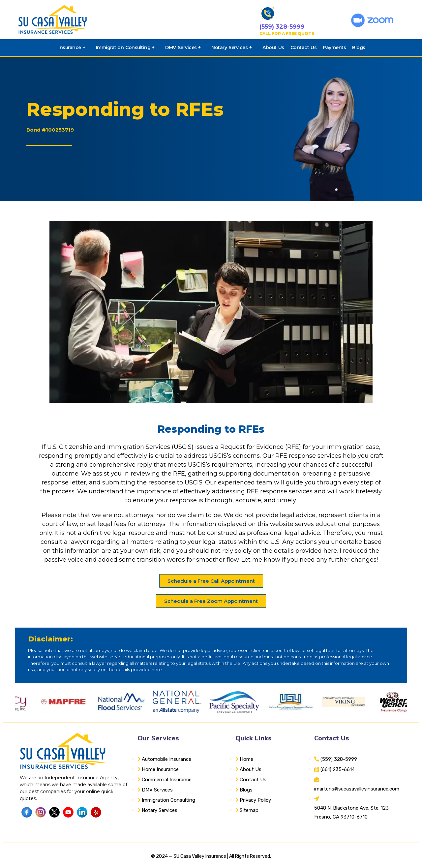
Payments (334, 47)
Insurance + (72, 47)
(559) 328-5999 (282, 27)
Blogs (359, 47)
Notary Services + (231, 47)
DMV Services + (183, 47)
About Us (273, 47)
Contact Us (303, 47)
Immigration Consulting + (125, 47)
